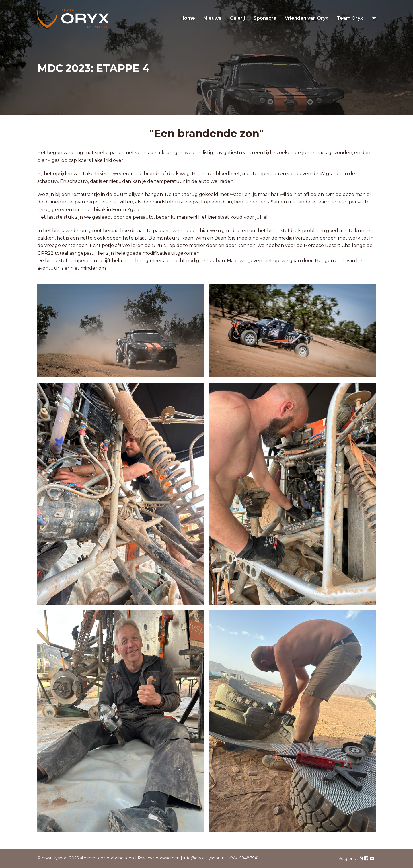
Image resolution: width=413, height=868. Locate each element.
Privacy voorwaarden (159, 858)
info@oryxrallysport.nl (204, 858)
